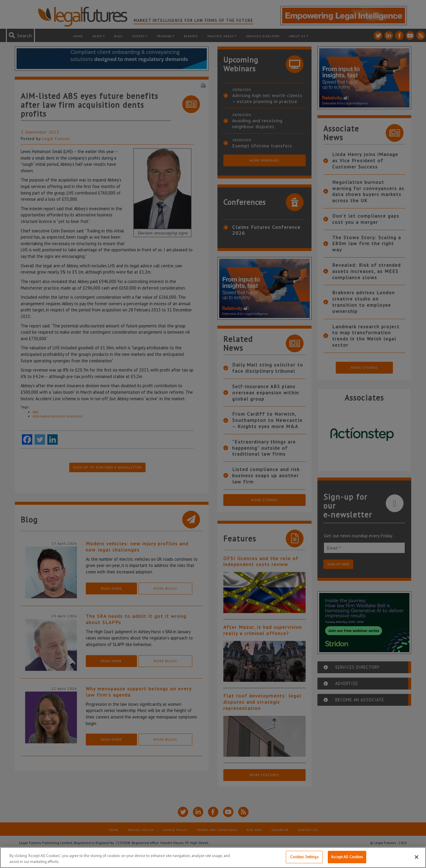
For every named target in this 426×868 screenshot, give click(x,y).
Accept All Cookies (347, 857)
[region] (213, 857)
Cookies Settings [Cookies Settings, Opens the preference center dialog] (304, 857)
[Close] (417, 857)
